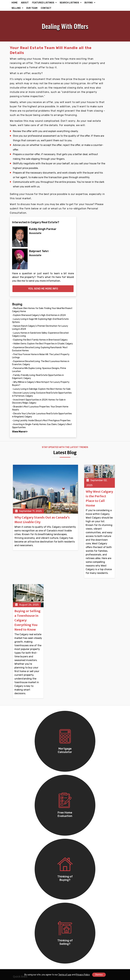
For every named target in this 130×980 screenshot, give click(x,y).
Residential (75, 704)
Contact (18, 727)
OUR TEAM (46, 8)
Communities (21, 709)
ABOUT (25, 3)
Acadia (17, 921)
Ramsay (17, 838)
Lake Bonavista (22, 926)
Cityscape (19, 846)
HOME (15, 3)
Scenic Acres (76, 934)
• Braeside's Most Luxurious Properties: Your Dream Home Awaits (105, 363)
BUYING (16, 8)
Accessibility (20, 713)
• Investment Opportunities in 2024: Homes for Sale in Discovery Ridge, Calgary (106, 349)
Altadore (73, 908)
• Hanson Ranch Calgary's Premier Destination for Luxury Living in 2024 (106, 199)
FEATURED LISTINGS (43, 3)
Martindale (19, 815)
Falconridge (20, 806)
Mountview (19, 868)
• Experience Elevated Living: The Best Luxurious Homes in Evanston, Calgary (106, 272)
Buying (72, 727)
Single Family (21, 749)
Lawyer (72, 754)
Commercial (75, 709)
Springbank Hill (77, 921)
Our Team (18, 700)
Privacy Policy (83, 975)
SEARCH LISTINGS (69, 3)
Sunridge (18, 886)
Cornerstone (75, 806)
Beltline (17, 895)
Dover (16, 930)
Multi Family (20, 754)
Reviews (18, 722)
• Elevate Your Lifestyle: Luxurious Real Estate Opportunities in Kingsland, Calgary (105, 378)
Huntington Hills (77, 873)
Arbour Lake (20, 917)
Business (18, 782)
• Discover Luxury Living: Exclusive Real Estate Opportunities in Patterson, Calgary (105, 334)
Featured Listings (78, 700)
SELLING (30, 8)
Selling (72, 731)
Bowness (18, 912)
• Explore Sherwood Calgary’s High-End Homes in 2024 (104, 178)
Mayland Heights (23, 859)
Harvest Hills (75, 842)
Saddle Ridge (76, 824)
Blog (15, 718)
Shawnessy (19, 943)
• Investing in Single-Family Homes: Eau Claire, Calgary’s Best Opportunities (105, 402)
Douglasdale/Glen (78, 882)
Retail (16, 777)
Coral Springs (76, 846)
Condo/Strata (21, 758)
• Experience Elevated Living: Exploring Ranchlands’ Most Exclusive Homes (106, 246)
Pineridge (18, 833)
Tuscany (73, 855)
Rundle (17, 829)
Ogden (72, 926)
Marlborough (75, 833)
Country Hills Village (24, 877)
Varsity (72, 877)
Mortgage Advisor (78, 749)
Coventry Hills (76, 820)
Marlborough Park (78, 838)
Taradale (18, 811)
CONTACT (60, 8)
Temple (17, 824)
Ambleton (74, 815)
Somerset (74, 943)
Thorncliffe (74, 930)
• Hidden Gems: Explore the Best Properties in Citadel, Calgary (106, 234)
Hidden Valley (76, 890)
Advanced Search (78, 713)
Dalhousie (74, 912)
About (16, 704)
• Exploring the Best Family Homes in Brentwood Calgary (105, 224)
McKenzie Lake (76, 864)
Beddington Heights (80, 895)
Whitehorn (74, 811)
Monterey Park (76, 829)
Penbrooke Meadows (80, 939)
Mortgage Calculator (80, 718)
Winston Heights (22, 864)
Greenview (19, 882)
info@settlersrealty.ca (85, 777)
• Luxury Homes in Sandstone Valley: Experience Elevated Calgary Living (105, 213)
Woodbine (74, 903)
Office (16, 773)
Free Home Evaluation (81, 722)
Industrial (18, 786)
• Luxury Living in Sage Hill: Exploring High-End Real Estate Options (106, 188)
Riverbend (19, 939)
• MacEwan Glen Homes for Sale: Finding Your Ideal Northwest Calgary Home (106, 166)
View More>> (103, 411)
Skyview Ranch (22, 873)
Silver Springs (76, 917)
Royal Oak (18, 908)
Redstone (18, 842)
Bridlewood (75, 886)
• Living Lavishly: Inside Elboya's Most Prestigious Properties (106, 391)
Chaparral (18, 903)
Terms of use (65, 975)
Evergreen (19, 890)
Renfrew (18, 855)
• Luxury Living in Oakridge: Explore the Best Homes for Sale (105, 322)
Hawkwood (19, 934)
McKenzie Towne (78, 859)
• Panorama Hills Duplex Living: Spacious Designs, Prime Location (106, 285)
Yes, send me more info (106, 140)
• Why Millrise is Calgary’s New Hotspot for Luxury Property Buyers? (106, 311)
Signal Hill (74, 868)
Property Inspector (79, 758)
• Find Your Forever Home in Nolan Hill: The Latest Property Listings (106, 259)
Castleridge (20, 820)
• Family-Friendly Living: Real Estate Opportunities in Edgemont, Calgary (104, 298)
